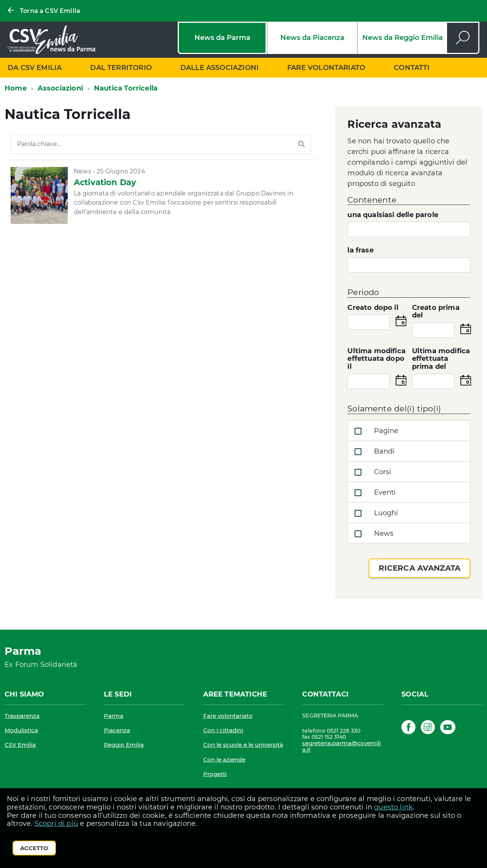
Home (16, 88)
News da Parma (222, 38)
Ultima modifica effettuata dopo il (376, 359)
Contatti (412, 68)
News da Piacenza (312, 38)
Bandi (373, 452)
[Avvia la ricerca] (301, 144)
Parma (114, 716)
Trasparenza (22, 716)
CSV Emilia (20, 745)
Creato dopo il (373, 308)
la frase (360, 250)
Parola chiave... (39, 144)
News (372, 534)
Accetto (34, 848)
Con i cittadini (223, 730)
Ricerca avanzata (419, 568)
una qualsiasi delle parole (393, 215)
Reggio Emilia (124, 745)
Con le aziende (224, 759)
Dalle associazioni (220, 68)
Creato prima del (436, 312)
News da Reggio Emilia (403, 38)
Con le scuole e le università (243, 745)
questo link (393, 807)
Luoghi (375, 513)
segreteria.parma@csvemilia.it (341, 747)
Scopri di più (56, 824)
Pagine (375, 431)
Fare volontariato (326, 68)
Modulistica (21, 730)
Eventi (373, 493)
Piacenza (117, 730)
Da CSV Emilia (35, 68)
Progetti (215, 774)
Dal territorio (121, 68)
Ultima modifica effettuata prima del (441, 359)
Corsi (371, 472)
